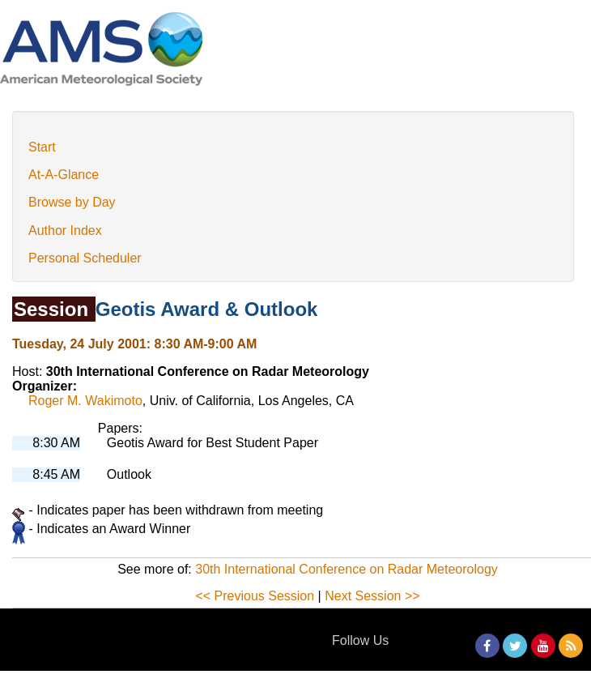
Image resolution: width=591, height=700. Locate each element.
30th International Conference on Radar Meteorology (347, 569)
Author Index (65, 230)
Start (42, 147)
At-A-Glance (64, 175)
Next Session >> (372, 596)
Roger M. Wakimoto (85, 401)
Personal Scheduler (85, 258)
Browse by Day (72, 202)
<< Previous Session (255, 596)
